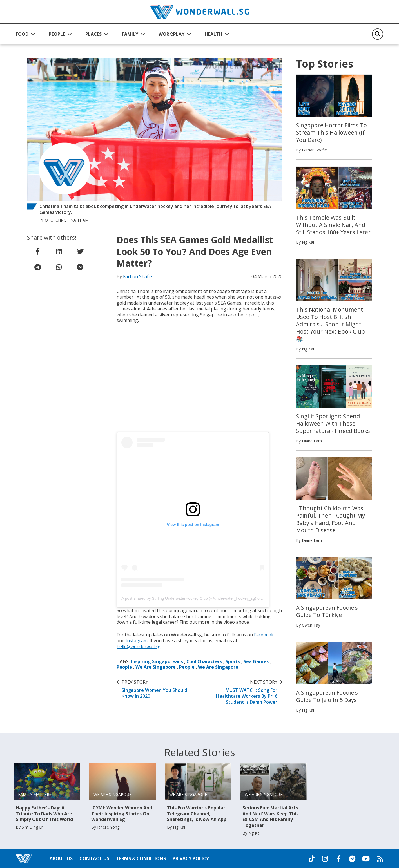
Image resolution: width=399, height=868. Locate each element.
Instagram (137, 641)
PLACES (93, 34)
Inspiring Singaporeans (157, 661)
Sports (233, 661)
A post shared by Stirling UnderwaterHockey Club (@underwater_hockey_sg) (189, 598)
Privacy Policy (191, 858)
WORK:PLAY (171, 34)
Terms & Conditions (141, 858)
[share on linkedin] (59, 251)
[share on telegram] (38, 267)
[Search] (378, 34)
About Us (61, 858)
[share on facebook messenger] (80, 267)
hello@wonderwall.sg (139, 646)
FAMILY (130, 34)
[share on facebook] (38, 251)
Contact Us (94, 858)
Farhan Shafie (138, 276)
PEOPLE (57, 34)
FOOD (22, 34)
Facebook (264, 635)
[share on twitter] (80, 251)
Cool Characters (205, 661)
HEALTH (214, 34)
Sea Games (257, 661)
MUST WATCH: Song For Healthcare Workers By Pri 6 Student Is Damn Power (242, 692)
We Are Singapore (156, 667)
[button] (25, 34)
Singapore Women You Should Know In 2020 (157, 689)
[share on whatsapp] (59, 267)
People (124, 667)
